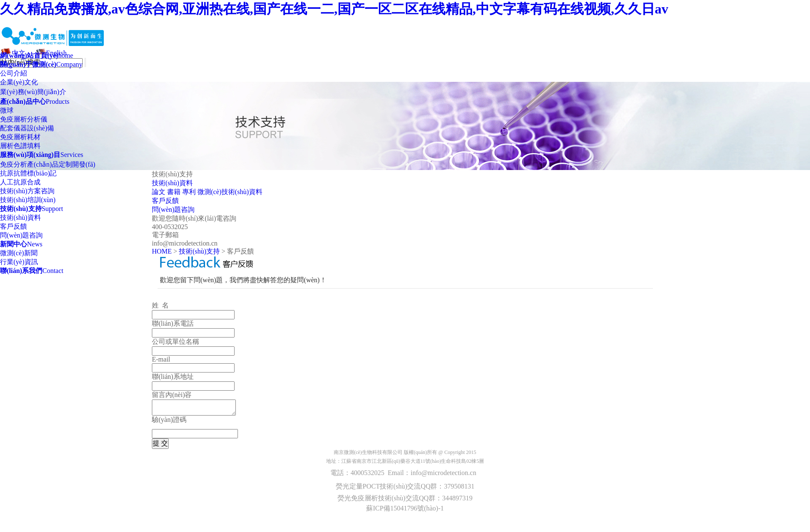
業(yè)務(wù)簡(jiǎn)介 (33, 92)
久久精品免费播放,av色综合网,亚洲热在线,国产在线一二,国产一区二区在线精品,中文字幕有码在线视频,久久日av (334, 9)
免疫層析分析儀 (24, 119)
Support (31, 209)
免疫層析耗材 (20, 137)
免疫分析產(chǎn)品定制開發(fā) (48, 164)
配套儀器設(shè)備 (27, 128)
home (36, 55)
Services (42, 155)
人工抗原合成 (20, 182)
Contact (32, 271)
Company (41, 64)
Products (35, 101)
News (21, 244)
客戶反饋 (13, 226)
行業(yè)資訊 (19, 262)
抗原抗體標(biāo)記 (28, 173)
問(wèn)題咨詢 (21, 235)
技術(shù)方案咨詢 (27, 191)
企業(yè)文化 (19, 82)
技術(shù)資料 (20, 217)
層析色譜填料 (20, 146)
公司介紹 (13, 73)
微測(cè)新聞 (19, 253)
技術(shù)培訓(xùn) (28, 200)
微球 (7, 110)
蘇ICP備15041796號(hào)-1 (405, 508)
